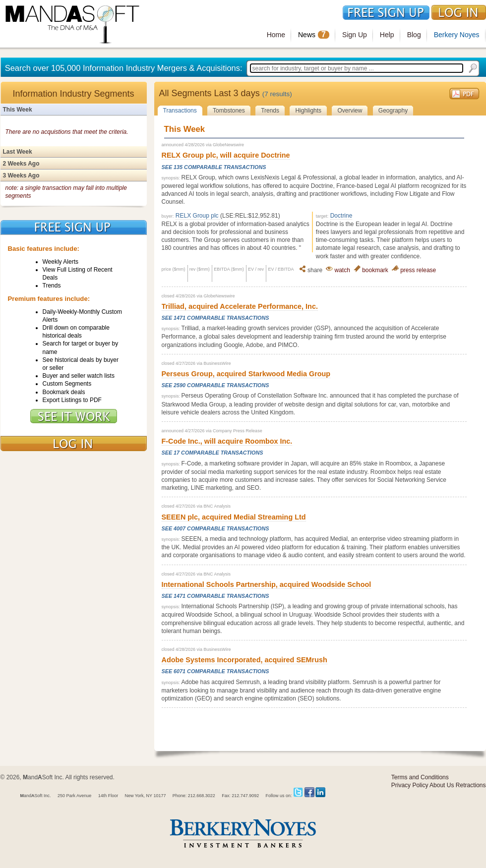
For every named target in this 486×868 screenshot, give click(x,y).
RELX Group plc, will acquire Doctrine (226, 155)
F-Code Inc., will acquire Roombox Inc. (227, 441)
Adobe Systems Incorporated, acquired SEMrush (244, 660)
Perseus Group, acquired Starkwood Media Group (246, 374)
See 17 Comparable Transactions (213, 453)
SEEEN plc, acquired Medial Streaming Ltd (234, 517)
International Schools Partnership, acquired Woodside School (267, 584)
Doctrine (341, 216)
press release (414, 270)
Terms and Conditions (420, 777)
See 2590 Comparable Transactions (215, 385)
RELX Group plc (198, 216)
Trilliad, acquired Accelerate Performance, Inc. (240, 306)
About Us (442, 785)
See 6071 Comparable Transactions (215, 671)
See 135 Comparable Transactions (214, 167)
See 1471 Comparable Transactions (215, 318)
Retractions (471, 785)
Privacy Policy (410, 785)
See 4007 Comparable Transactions (215, 528)
